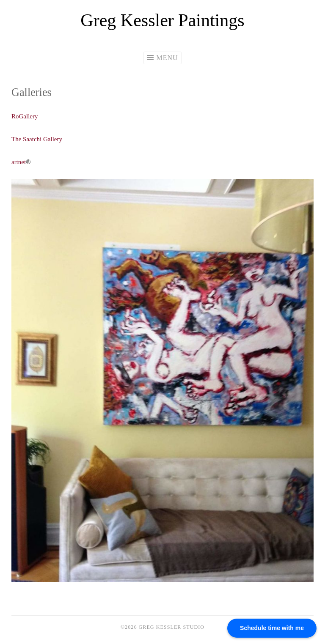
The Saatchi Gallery (38, 139)
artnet (19, 162)
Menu (167, 58)
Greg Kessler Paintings (162, 20)
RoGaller (23, 116)
